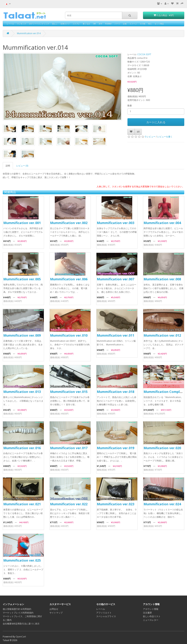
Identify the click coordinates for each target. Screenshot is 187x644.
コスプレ (76, 24)
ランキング (22, 24)
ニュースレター (151, 620)
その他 (142, 24)
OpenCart (21, 637)
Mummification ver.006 (69, 279)
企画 (125, 24)
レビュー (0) (22, 166)
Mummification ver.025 (22, 560)
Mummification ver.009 (22, 335)
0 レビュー (150, 137)
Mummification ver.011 (116, 335)
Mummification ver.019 (116, 448)
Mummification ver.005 (22, 279)
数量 (130, 106)
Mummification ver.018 (116, 392)
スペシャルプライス (106, 616)
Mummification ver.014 (29, 33)
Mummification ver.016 (22, 448)
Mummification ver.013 (22, 392)
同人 (150, 24)
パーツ (117, 24)
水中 (100, 24)
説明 (8, 166)
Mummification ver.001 (22, 223)
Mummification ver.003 (116, 223)
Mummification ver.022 (69, 504)
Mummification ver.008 (162, 279)
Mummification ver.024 (162, 504)
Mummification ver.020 (162, 448)
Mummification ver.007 (116, 279)
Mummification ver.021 (22, 504)
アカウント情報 (151, 609)
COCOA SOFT (144, 54)
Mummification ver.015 (69, 392)
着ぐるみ (86, 24)
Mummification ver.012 (162, 335)
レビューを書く (165, 137)
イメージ (133, 24)
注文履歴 (147, 613)
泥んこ (55, 24)
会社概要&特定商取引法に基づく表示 (21, 624)
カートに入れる (156, 122)
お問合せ (54, 609)
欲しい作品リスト (152, 616)
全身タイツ (65, 24)
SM (94, 24)
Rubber (108, 24)
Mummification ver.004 (162, 223)
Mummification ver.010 (69, 335)
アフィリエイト (104, 613)
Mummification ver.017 (69, 448)
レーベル (10, 24)
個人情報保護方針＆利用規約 (17, 609)
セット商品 (159, 24)
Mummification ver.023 (116, 504)
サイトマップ (56, 613)
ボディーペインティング (39, 24)
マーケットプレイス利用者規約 (18, 613)
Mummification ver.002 (69, 223)
